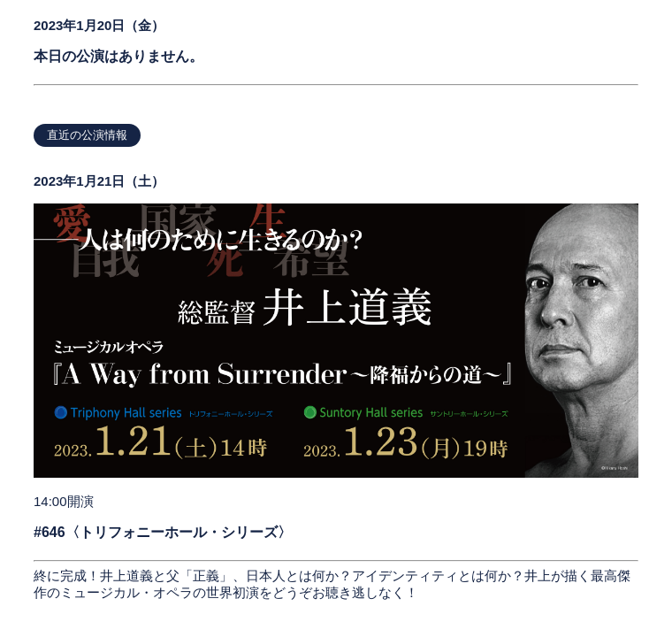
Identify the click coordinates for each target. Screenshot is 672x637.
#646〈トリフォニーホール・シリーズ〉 (163, 532)
